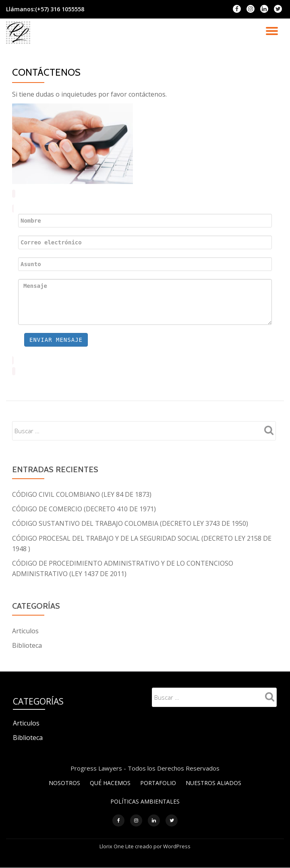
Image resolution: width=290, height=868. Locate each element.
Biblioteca (27, 645)
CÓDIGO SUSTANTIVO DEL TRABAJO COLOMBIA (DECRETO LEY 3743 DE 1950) (130, 523)
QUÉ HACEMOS (110, 782)
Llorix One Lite (117, 846)
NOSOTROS (64, 782)
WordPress (177, 846)
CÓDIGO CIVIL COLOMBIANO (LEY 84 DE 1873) (82, 494)
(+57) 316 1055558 (60, 9)
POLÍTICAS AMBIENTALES (145, 801)
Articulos (25, 630)
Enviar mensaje (56, 340)
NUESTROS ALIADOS (213, 782)
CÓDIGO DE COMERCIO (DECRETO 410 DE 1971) (84, 509)
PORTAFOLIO (158, 782)
